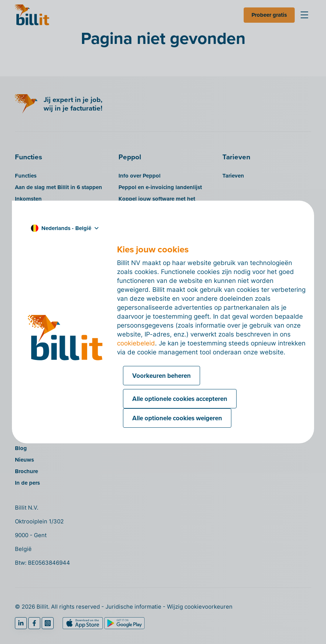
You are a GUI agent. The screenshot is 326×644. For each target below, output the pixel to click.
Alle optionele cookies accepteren (180, 399)
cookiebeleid (136, 343)
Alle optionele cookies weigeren (177, 418)
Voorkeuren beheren (162, 376)
